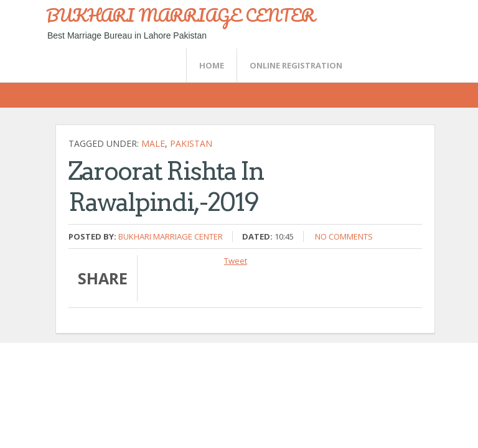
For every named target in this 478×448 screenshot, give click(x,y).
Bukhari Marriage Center (171, 236)
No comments (344, 236)
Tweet (236, 261)
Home (212, 65)
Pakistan (191, 143)
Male (153, 143)
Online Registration (296, 65)
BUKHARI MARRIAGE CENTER (180, 15)
